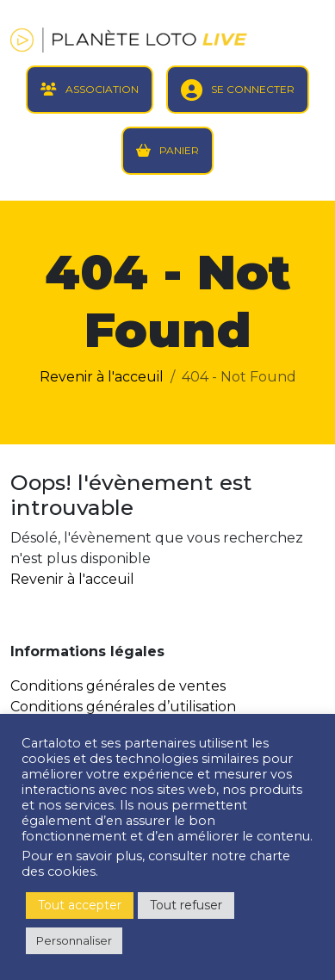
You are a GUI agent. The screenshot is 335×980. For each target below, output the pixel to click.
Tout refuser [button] (186, 905)
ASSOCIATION (102, 89)
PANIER (179, 150)
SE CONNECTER (253, 89)
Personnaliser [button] (74, 940)
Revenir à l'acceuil (102, 377)
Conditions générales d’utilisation (123, 707)
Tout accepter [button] (80, 905)
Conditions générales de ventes (118, 686)
